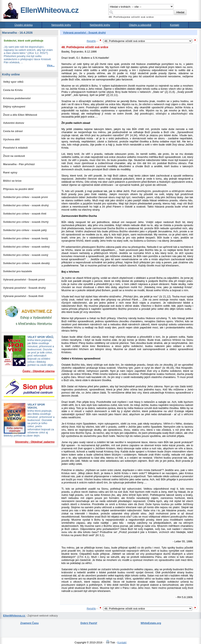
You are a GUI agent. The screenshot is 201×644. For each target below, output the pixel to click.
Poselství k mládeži (15, 148)
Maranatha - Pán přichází (19, 164)
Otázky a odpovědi (140, 25)
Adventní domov (14, 123)
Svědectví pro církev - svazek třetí (25, 214)
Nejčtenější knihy (100, 25)
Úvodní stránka (23, 25)
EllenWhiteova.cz (41, 10)
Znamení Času (29, 623)
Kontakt (175, 25)
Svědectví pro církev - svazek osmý (26, 255)
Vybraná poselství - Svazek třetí (23, 296)
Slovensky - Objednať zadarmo (35, 442)
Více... (51, 65)
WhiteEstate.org (151, 623)
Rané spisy (10, 172)
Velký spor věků (13, 82)
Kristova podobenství (17, 98)
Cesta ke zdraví (13, 131)
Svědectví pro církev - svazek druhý (26, 205)
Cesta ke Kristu (13, 90)
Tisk (110, 642)
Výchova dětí (11, 139)
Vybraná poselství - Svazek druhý (24, 288)
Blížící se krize (12, 181)
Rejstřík (91, 41)
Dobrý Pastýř (89, 623)
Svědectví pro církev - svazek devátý (26, 263)
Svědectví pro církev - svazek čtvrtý (26, 222)
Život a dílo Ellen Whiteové (20, 115)
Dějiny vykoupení (14, 107)
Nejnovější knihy (61, 25)
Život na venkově (14, 156)
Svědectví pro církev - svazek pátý (25, 230)
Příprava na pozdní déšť (19, 189)
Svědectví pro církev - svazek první (25, 197)
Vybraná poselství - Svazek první (24, 280)
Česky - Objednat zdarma (39, 371)
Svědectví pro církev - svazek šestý (26, 238)
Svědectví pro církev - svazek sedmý (26, 247)
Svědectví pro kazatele (17, 271)
